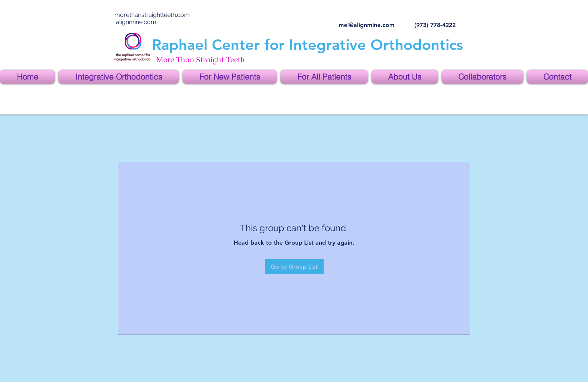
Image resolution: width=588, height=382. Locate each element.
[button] (119, 77)
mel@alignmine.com (367, 25)
